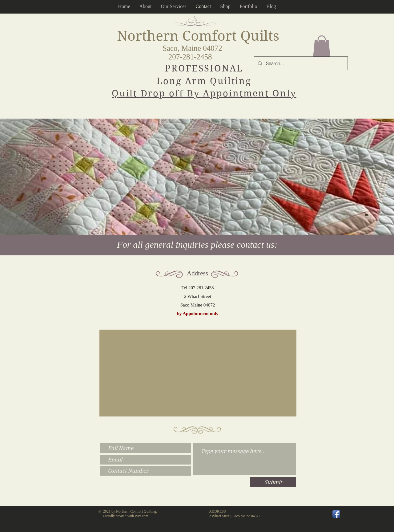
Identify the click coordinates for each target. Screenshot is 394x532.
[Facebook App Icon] (336, 514)
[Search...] (300, 63)
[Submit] (273, 482)
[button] (322, 46)
